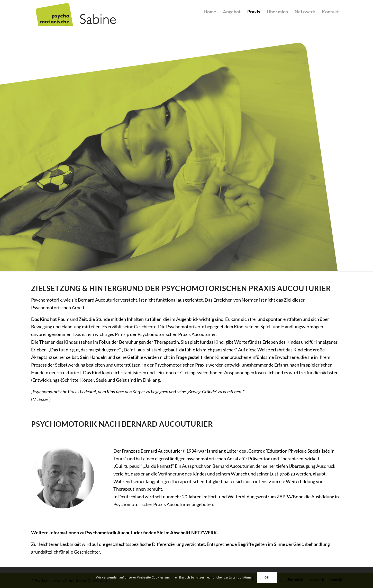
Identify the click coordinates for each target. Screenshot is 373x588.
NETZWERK (204, 533)
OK (267, 577)
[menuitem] (210, 20)
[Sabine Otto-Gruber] (95, 14)
